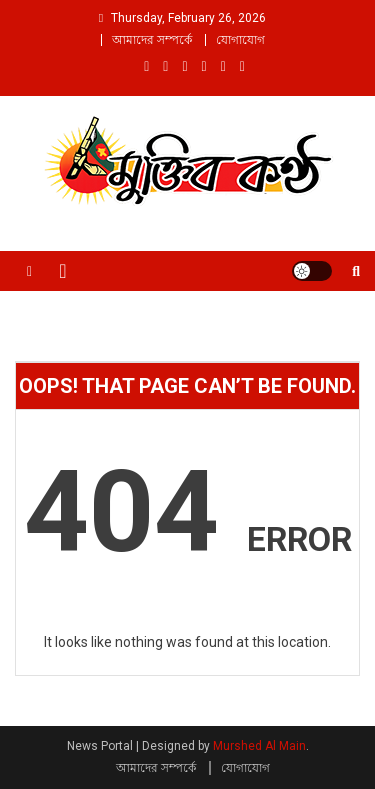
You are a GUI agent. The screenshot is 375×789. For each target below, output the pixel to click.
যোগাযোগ (240, 40)
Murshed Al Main (259, 746)
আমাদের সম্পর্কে (152, 40)
